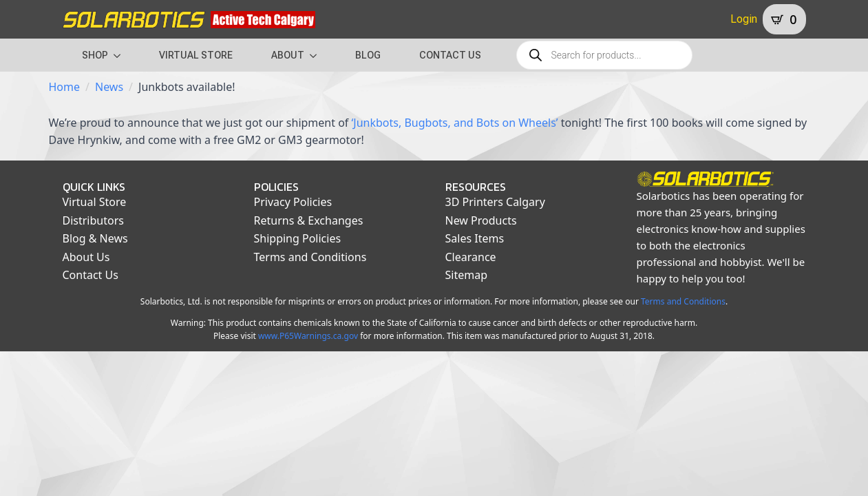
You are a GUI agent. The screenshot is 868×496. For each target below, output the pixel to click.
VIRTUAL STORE (196, 55)
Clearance (471, 257)
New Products (481, 220)
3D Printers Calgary (495, 202)
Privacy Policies (293, 202)
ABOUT (288, 55)
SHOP (95, 55)
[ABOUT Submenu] (317, 55)
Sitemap (467, 275)
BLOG (368, 55)
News (109, 87)
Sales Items (475, 238)
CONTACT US (450, 55)
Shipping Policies (298, 238)
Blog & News (95, 238)
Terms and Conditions (310, 257)
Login (744, 19)
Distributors (93, 220)
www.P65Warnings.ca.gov (308, 336)
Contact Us (91, 275)
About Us (86, 257)
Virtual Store (95, 202)
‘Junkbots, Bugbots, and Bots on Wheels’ (455, 123)
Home (65, 87)
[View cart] (784, 19)
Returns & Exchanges (309, 220)
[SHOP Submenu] (121, 55)
